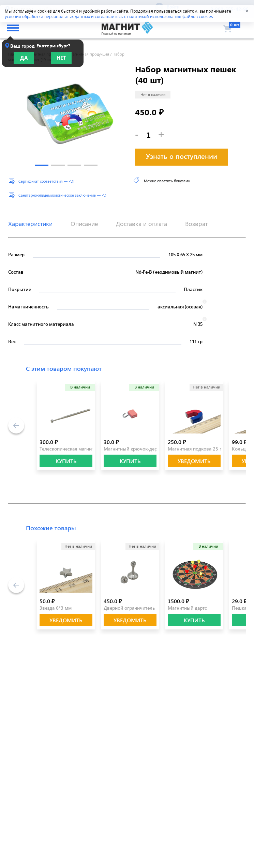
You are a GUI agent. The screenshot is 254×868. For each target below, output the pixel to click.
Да (24, 58)
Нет (61, 58)
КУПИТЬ (66, 461)
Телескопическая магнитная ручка (77, 449)
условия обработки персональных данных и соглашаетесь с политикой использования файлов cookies (109, 16)
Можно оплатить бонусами (167, 181)
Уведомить (194, 461)
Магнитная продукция (89, 54)
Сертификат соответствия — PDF (47, 181)
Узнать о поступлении (182, 156)
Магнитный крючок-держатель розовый (149, 449)
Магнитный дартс (187, 608)
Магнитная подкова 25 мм (197, 449)
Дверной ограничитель (129, 608)
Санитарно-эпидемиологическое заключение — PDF (63, 195)
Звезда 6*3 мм (56, 608)
